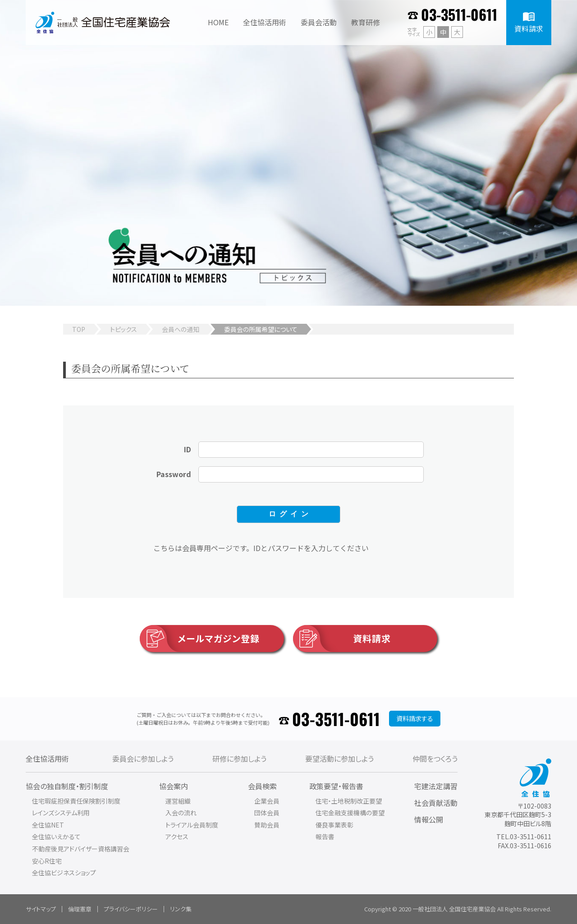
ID (188, 449)
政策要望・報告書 (336, 786)
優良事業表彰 (334, 825)
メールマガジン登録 (200, 639)
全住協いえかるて (56, 837)
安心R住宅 (47, 861)
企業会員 (267, 801)
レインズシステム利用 (61, 813)
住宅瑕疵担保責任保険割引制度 (76, 801)
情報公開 (429, 819)
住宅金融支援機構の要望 (350, 813)
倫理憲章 (80, 909)
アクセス (177, 837)
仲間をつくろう (435, 759)
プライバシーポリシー (131, 909)
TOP (79, 329)
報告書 (325, 837)
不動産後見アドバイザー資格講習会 (81, 849)
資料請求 (342, 639)
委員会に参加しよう (143, 759)
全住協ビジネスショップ (64, 873)
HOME (218, 22)
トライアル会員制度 (192, 825)
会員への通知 (181, 329)
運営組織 (178, 801)
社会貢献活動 (436, 803)
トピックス (124, 329)
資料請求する (415, 718)
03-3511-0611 (459, 14)
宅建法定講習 (436, 786)
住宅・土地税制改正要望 (349, 801)
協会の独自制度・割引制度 (67, 786)
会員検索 (262, 786)
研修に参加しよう (239, 759)
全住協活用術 (47, 759)
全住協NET (48, 825)
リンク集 (181, 909)
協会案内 (174, 786)
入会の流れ (181, 813)
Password (174, 474)
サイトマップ (41, 909)
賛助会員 (267, 825)
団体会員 (267, 813)
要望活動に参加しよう (339, 759)
